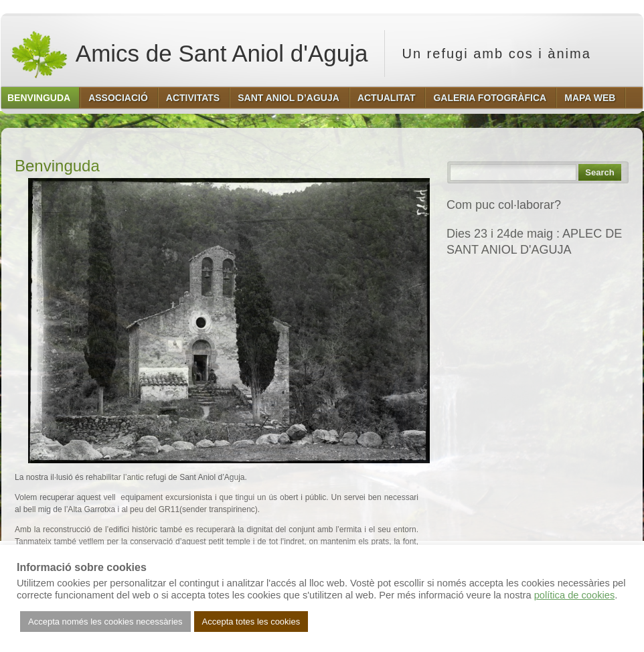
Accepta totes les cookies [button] (251, 622)
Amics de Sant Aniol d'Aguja (189, 54)
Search (599, 172)
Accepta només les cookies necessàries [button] (105, 622)
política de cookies (575, 595)
